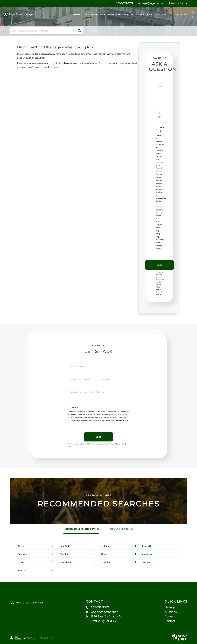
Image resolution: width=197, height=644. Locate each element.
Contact (183, 15)
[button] (79, 31)
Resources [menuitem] (137, 15)
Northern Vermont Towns (81, 529)
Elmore (22, 546)
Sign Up (184, 3)
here (67, 63)
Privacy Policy (122, 420)
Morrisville (147, 546)
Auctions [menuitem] (161, 15)
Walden (146, 562)
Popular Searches (121, 529)
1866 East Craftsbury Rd (104, 619)
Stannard (22, 554)
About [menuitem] (150, 15)
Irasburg (105, 546)
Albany (104, 554)
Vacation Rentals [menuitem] (94, 15)
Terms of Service (122, 444)
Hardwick (105, 562)
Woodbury (65, 554)
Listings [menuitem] (78, 15)
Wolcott (22, 571)
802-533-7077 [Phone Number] (124, 3)
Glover (21, 562)
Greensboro (65, 562)
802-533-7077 (97, 608)
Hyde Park (64, 546)
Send (160, 265)
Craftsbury (147, 554)
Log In (173, 3)
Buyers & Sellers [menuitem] (117, 15)
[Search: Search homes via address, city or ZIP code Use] (47, 31)
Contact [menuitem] (170, 621)
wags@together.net (151, 3)
